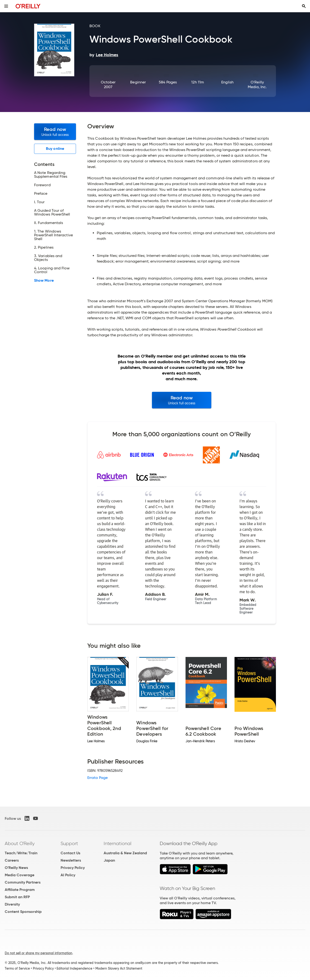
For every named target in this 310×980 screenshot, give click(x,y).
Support (69, 843)
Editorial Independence (74, 968)
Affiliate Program (20, 890)
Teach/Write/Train (21, 853)
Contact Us (70, 853)
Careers (12, 860)
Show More (44, 281)
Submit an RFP (17, 897)
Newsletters (71, 860)
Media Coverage (20, 875)
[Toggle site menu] (6, 6)
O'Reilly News (16, 868)
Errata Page (97, 778)
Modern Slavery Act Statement (119, 968)
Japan (109, 860)
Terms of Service (17, 968)
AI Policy (68, 875)
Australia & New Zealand (125, 853)
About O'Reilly (20, 843)
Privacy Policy (73, 868)
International (117, 843)
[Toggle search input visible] (304, 6)
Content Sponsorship (23, 912)
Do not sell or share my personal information (38, 953)
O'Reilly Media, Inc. (257, 84)
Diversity (12, 904)
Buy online (55, 149)
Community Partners (23, 882)
